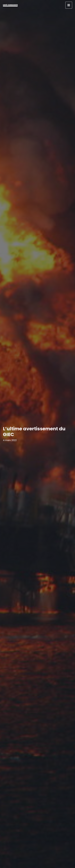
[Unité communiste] (10, 5)
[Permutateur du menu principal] (69, 5)
